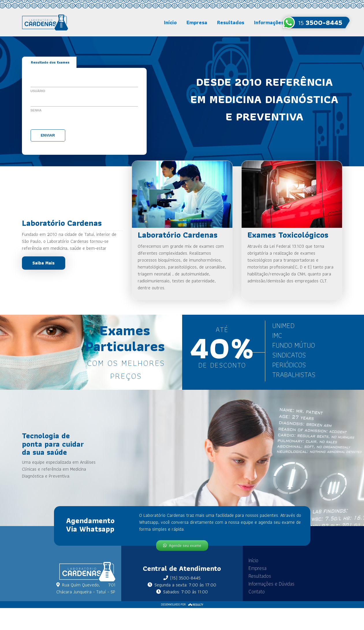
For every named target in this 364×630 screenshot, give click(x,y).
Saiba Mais (43, 263)
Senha (36, 110)
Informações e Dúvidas (270, 584)
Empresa (197, 22)
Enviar (48, 135)
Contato (255, 591)
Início (170, 22)
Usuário (38, 91)
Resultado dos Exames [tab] (50, 62)
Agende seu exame (182, 545)
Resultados (231, 22)
